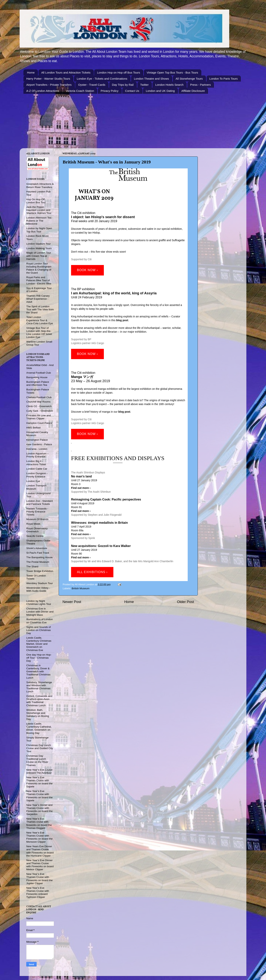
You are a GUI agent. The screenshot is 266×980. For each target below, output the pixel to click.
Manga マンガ (82, 377)
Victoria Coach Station (80, 91)
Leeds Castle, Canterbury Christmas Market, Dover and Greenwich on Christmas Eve (39, 644)
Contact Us (132, 91)
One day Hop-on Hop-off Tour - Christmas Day (39, 658)
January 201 (93, 198)
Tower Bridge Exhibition (40, 571)
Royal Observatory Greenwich (37, 530)
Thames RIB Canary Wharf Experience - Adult (38, 299)
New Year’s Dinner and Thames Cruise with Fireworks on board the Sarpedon (39, 810)
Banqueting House (37, 377)
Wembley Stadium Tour (40, 583)
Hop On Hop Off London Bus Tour (36, 201)
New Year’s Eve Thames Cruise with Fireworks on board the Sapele (39, 782)
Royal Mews (33, 524)
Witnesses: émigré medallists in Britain (99, 523)
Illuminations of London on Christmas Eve (40, 621)
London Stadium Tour (38, 244)
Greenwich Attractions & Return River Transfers (40, 185)
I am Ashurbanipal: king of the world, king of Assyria (114, 293)
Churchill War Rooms (38, 402)
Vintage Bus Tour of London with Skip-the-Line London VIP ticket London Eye (39, 333)
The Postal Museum (38, 562)
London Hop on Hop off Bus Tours (118, 72)
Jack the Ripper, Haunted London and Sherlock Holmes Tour (39, 210)
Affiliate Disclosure (193, 91)
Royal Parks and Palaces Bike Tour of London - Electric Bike (39, 280)
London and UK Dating (160, 91)
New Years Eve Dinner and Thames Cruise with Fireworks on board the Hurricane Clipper (40, 851)
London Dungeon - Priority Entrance (37, 475)
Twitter (144, 85)
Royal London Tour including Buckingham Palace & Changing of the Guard (39, 268)
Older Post (185, 602)
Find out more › (81, 534)
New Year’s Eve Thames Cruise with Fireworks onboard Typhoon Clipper (38, 893)
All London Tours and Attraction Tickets (66, 72)
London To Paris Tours (224, 79)
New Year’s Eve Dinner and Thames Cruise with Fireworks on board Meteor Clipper (40, 865)
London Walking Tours (39, 248)
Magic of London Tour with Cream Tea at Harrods (39, 256)
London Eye (33, 481)
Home (31, 72)
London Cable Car (37, 469)
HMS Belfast (33, 428)
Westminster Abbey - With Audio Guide (38, 589)
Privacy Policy (109, 91)
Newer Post (72, 602)
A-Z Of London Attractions (43, 91)
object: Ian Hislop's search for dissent (103, 217)
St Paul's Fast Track (38, 553)
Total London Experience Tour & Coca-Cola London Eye (40, 320)
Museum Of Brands (37, 519)
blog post (122, 320)
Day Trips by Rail (123, 85)
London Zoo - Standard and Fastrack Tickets (40, 502)
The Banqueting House (39, 557)
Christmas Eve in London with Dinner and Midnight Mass (40, 612)
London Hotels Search (169, 85)
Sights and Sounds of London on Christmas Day (38, 630)
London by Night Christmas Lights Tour (39, 602)
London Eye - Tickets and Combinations (102, 79)
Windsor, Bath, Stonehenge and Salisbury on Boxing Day (38, 715)
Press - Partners (200, 85)
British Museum (81, 588)
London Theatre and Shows (151, 79)
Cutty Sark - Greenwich (40, 411)
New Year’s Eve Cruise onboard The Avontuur (39, 771)
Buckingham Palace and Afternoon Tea (38, 383)
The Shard (32, 566)
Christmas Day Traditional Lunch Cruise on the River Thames (37, 761)
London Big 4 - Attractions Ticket (36, 463)
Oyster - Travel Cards (92, 85)
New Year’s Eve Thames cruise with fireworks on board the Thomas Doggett (39, 823)
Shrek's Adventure (37, 548)
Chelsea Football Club (39, 397)
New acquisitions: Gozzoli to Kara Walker (101, 546)
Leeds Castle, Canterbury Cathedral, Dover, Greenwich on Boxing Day (39, 728)
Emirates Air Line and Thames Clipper (38, 417)
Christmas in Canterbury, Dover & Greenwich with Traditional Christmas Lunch (38, 672)
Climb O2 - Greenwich (39, 406)
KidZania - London (37, 449)
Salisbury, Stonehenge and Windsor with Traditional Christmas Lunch (39, 687)
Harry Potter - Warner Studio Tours (48, 79)
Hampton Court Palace (39, 423)
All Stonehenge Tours (189, 79)
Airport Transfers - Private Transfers (49, 85)
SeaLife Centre (35, 536)
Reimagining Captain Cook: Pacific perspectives (106, 499)
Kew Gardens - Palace (39, 444)
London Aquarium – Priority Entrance (37, 455)
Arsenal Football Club (39, 373)
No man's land (81, 476)
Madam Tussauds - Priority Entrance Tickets (37, 512)
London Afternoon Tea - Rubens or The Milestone (40, 221)
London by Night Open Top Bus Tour (39, 230)
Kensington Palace (37, 440)
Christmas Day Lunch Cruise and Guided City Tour (40, 748)
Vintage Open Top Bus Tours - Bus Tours (172, 72)
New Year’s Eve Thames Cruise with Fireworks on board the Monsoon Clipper (39, 837)
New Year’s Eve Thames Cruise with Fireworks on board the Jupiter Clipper (39, 879)
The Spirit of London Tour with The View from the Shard (40, 309)
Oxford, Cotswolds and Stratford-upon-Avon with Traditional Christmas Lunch (39, 701)
